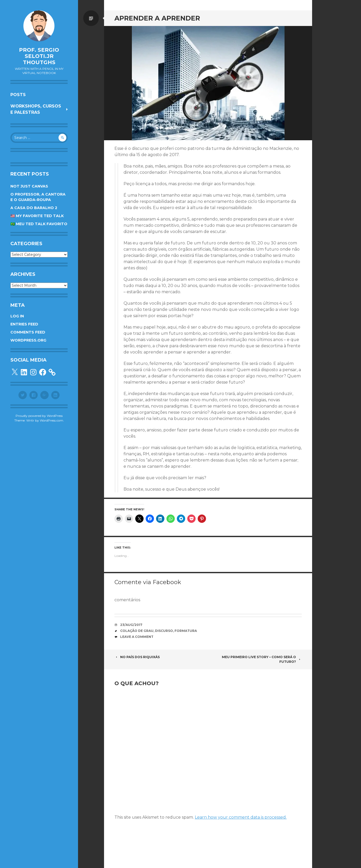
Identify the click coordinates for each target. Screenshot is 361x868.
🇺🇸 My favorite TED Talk (37, 216)
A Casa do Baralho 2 (34, 208)
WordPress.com (51, 420)
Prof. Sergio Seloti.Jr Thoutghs (39, 56)
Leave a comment (137, 637)
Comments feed (28, 332)
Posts (18, 95)
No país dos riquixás (137, 657)
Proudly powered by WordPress (39, 416)
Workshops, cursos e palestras (36, 109)
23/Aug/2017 (131, 625)
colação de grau (137, 631)
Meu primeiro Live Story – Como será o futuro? (262, 659)
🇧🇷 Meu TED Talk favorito (39, 224)
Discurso (164, 631)
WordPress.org (28, 340)
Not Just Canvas (29, 186)
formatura (186, 631)
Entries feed (24, 324)
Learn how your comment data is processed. (241, 817)
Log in (17, 316)
